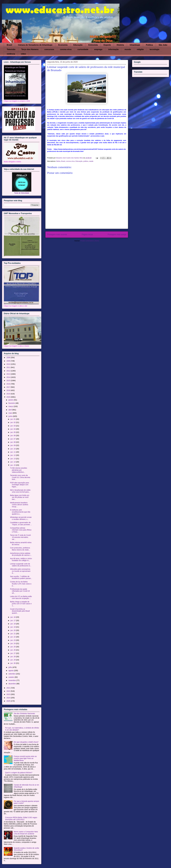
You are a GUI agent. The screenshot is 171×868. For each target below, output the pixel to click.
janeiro (11, 400)
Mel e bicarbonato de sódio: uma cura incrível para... (20, 491)
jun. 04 (13, 429)
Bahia (58, 161)
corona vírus (66, 49)
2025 (9, 701)
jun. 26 (13, 650)
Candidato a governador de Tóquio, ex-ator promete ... (21, 524)
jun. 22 (13, 637)
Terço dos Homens (30, 49)
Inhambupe (135, 45)
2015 (9, 381)
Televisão (11, 49)
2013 (9, 374)
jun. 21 (13, 634)
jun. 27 (13, 653)
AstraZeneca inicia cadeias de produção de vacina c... (21, 554)
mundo (128, 49)
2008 (9, 358)
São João (163, 45)
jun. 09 (13, 445)
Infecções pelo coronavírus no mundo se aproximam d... (20, 571)
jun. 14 (13, 462)
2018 (9, 390)
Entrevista (93, 45)
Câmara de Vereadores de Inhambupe (35, 45)
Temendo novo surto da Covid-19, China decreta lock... (20, 477)
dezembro (12, 684)
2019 (9, 394)
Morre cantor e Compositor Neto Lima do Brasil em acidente (26, 833)
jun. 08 (13, 442)
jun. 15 (13, 465)
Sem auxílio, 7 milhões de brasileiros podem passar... (21, 577)
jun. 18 (13, 624)
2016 (9, 384)
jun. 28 (13, 657)
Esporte (107, 45)
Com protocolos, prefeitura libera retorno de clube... (20, 549)
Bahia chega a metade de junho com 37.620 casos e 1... (21, 604)
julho (10, 667)
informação (113, 49)
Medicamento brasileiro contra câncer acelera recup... (19, 505)
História (120, 45)
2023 (9, 694)
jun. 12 (13, 455)
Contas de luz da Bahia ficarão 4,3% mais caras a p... (21, 584)
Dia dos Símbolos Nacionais (24, 713)
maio (10, 413)
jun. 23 (13, 640)
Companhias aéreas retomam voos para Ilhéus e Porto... (21, 530)
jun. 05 (13, 432)
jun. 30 (13, 663)
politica (86, 161)
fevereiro (12, 403)
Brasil (9, 45)
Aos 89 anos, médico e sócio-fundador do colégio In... (21, 560)
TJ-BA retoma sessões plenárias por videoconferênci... (19, 470)
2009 (9, 361)
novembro (12, 680)
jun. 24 (13, 643)
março (11, 406)
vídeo (23, 54)
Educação (78, 45)
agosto (11, 671)
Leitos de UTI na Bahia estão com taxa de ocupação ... (21, 597)
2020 (9, 397)
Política (149, 45)
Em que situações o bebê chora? (26, 742)
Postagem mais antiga (117, 234)
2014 (9, 377)
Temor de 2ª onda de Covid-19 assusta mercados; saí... (21, 537)
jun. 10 (13, 449)
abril (10, 410)
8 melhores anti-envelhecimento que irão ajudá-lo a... (20, 512)
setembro (12, 674)
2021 (9, 688)
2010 (9, 364)
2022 (9, 691)
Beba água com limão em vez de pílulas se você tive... (20, 497)
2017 (9, 387)
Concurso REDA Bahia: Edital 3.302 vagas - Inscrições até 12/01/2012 (22, 818)
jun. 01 (13, 419)
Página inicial (87, 234)
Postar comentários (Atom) (90, 241)
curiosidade (83, 49)
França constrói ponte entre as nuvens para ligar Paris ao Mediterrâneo (25, 758)
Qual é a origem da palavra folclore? (19, 773)
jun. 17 (13, 620)
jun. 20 (13, 630)
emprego (98, 49)
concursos (49, 49)
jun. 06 (13, 436)
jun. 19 (13, 627)
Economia (63, 45)
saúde (91, 161)
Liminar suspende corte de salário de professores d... (21, 565)
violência (11, 54)
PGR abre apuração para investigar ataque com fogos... (20, 485)
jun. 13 (13, 459)
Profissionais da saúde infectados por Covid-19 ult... (20, 591)
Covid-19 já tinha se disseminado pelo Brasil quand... (20, 611)
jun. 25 (13, 647)
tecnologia (154, 49)
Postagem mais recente (57, 234)
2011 (9, 367)
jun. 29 (13, 660)
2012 (9, 371)
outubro (12, 677)
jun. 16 (13, 617)
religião (140, 49)
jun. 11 (13, 452)
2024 (9, 698)
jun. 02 (13, 422)
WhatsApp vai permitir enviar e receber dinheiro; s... (21, 518)
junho (11, 416)
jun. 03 (13, 426)
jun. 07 (13, 439)
